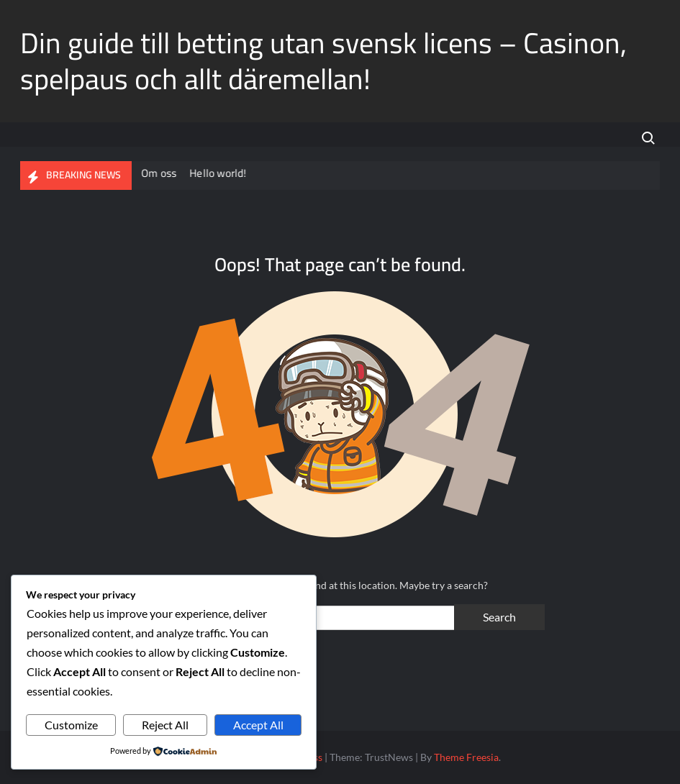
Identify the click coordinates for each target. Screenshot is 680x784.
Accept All (258, 725)
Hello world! (219, 173)
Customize (71, 725)
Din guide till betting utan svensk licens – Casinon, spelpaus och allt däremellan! (323, 61)
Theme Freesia (466, 757)
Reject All (165, 725)
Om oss (160, 173)
